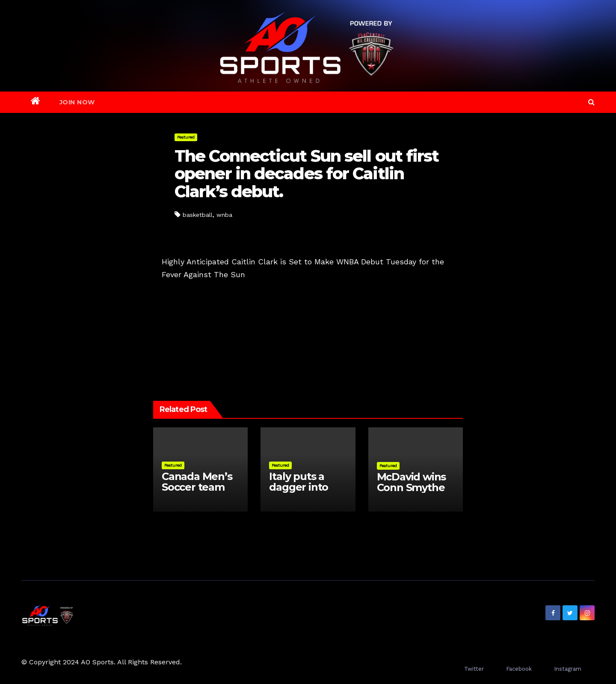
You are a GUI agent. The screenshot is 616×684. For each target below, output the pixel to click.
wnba (224, 215)
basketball (198, 215)
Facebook (519, 669)
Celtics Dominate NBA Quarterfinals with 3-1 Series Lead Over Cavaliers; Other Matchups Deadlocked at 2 (383, 309)
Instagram (568, 669)
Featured (186, 137)
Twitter (474, 669)
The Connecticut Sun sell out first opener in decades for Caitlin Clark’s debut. (307, 174)
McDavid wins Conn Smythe (412, 482)
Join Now (77, 102)
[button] (591, 102)
